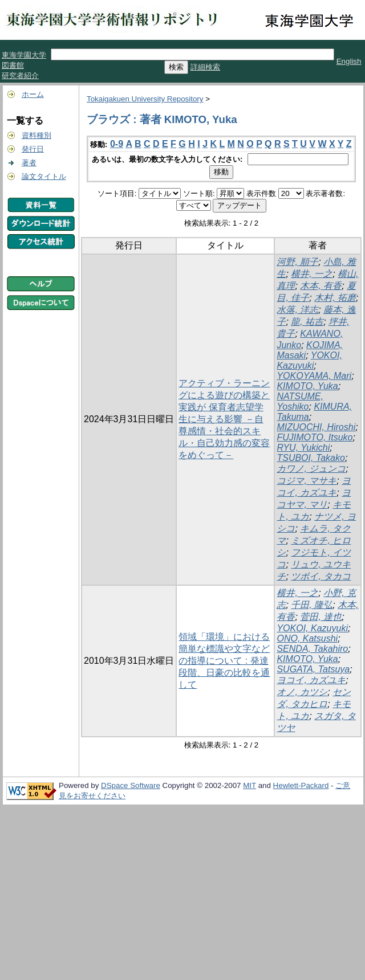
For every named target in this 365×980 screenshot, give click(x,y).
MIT (250, 785)
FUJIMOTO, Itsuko (315, 437)
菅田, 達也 (321, 617)
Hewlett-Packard (301, 785)
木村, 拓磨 (335, 298)
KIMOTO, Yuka (307, 386)
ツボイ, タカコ (321, 576)
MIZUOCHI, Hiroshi (316, 427)
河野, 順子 (297, 262)
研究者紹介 (20, 75)
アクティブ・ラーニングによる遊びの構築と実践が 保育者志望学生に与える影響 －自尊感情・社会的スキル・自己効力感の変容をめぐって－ (224, 419)
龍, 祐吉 (307, 322)
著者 (29, 163)
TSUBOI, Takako (311, 458)
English (349, 61)
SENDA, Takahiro (312, 649)
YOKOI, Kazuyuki (309, 360)
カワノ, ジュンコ (311, 469)
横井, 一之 (312, 274)
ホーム (33, 94)
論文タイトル (44, 176)
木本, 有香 (321, 286)
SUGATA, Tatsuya (313, 669)
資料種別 (36, 135)
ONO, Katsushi (307, 638)
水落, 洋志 (297, 310)
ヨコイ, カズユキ (311, 680)
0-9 (117, 144)
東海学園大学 (24, 55)
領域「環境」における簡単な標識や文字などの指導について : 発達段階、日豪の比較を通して (224, 661)
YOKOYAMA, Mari (314, 376)
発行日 (33, 149)
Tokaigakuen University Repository (145, 99)
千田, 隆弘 (312, 605)
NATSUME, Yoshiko (300, 401)
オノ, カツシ (302, 692)
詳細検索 (205, 67)
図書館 (13, 65)
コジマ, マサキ (307, 481)
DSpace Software (131, 785)
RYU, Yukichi (303, 448)
